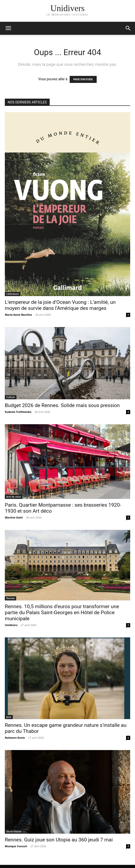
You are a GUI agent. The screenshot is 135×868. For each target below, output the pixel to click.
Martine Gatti (14, 517)
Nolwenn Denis (15, 738)
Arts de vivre (13, 497)
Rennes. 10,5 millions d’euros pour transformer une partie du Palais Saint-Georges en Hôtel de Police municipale (62, 613)
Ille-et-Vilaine (14, 832)
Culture (11, 397)
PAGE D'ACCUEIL (83, 79)
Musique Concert (16, 846)
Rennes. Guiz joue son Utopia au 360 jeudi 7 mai (59, 840)
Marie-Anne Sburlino (18, 315)
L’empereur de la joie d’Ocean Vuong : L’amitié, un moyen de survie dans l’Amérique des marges (60, 305)
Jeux (9, 717)
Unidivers (11, 625)
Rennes (10, 598)
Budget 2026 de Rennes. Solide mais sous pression (62, 405)
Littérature (13, 294)
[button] (128, 28)
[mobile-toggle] (8, 28)
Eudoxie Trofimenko (18, 412)
